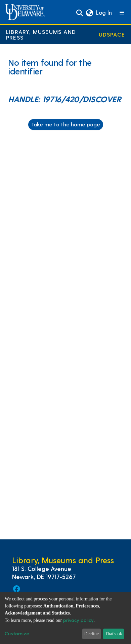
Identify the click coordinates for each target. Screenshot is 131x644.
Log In (104, 12)
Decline (92, 634)
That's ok (113, 634)
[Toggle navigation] (122, 13)
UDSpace (112, 34)
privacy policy (78, 620)
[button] (89, 13)
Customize (17, 633)
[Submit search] (79, 13)
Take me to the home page (66, 124)
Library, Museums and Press (41, 34)
